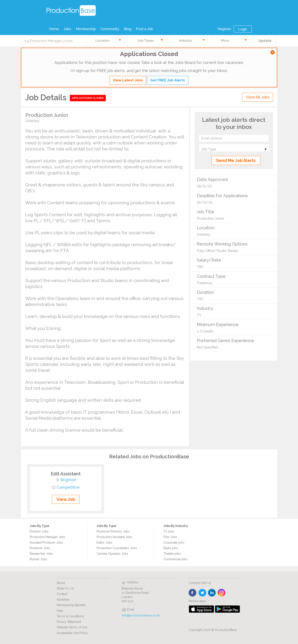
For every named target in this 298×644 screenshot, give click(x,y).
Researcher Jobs (41, 554)
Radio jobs (171, 548)
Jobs (67, 29)
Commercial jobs (175, 559)
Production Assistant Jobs (114, 537)
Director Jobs (39, 531)
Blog (128, 29)
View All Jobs (258, 97)
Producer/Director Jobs (113, 531)
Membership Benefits (71, 605)
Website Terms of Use (72, 627)
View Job (66, 499)
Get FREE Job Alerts (168, 80)
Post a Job (145, 29)
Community (110, 29)
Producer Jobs (40, 548)
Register (224, 29)
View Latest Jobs (128, 80)
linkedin (212, 593)
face (193, 593)
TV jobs (169, 531)
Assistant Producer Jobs (46, 543)
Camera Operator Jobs (112, 554)
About (61, 583)
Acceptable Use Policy (72, 633)
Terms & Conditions (70, 616)
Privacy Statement (69, 622)
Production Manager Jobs (48, 537)
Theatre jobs (172, 554)
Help (60, 611)
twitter (202, 593)
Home (54, 29)
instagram (222, 593)
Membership (86, 29)
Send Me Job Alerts (236, 160)
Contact (62, 594)
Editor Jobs (104, 543)
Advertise (63, 600)
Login (243, 29)
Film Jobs (170, 537)
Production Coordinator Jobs (117, 548)
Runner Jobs (38, 559)
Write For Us (65, 588)
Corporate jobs (174, 543)
